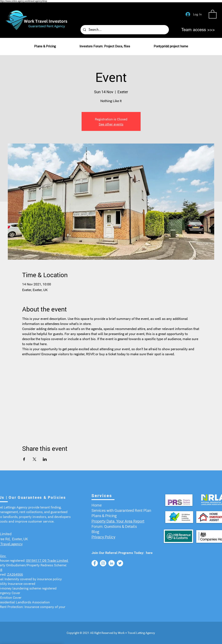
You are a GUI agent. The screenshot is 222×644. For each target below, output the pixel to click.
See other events (111, 124)
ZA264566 (15, 574)
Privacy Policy (103, 537)
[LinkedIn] (112, 563)
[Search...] (124, 30)
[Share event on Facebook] (24, 459)
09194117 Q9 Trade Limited (47, 560)
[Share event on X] (34, 459)
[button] (213, 14)
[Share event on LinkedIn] (45, 459)
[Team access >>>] (198, 30)
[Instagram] (103, 563)
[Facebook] (95, 563)
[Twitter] (120, 563)
